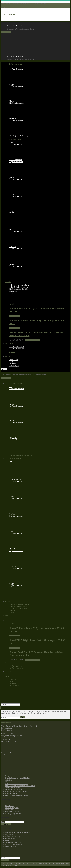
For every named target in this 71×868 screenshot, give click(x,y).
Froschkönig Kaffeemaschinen (16, 26)
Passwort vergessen (12, 808)
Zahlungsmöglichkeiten (13, 814)
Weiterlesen (15, 316)
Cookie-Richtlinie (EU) (13, 842)
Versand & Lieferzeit (12, 812)
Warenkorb (9, 810)
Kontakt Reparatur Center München (18, 778)
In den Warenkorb (32, 340)
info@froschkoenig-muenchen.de (13, 736)
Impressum (9, 835)
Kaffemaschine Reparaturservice (16, 784)
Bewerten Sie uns (11, 846)
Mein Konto (9, 806)
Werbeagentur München (13, 844)
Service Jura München (13, 788)
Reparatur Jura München (14, 790)
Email (3, 822)
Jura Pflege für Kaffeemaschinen (16, 795)
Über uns (8, 782)
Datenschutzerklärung (13, 836)
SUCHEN (5, 860)
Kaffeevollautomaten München (16, 792)
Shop (7, 776)
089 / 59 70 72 (6, 32)
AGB (7, 840)
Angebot (12, 304)
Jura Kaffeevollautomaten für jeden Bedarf (20, 786)
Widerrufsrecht (10, 838)
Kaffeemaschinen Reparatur (15, 793)
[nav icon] (4, 369)
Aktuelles (8, 780)
